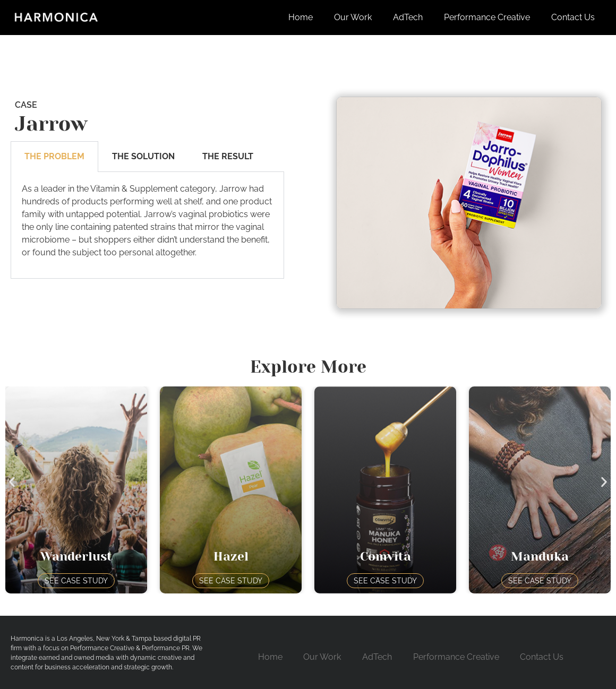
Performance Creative (487, 17)
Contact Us (573, 17)
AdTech (408, 17)
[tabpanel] (147, 225)
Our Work (353, 17)
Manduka (540, 557)
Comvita (386, 557)
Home (301, 17)
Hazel (231, 557)
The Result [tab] (228, 156)
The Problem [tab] (54, 156)
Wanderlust (76, 557)
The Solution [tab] (143, 156)
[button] (12, 482)
